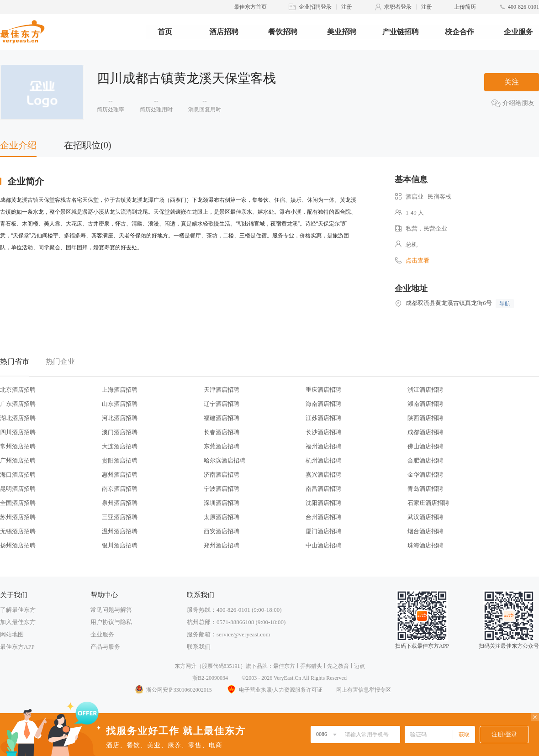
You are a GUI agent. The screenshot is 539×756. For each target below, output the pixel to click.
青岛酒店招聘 (425, 489)
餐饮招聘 (283, 32)
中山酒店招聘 (323, 545)
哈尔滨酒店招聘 (225, 460)
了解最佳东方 (18, 610)
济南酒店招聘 (222, 475)
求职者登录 (398, 7)
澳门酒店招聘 (120, 432)
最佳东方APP (17, 647)
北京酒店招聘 (18, 390)
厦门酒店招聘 (323, 531)
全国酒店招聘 (18, 503)
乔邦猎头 (311, 666)
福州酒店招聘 (323, 446)
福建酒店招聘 (222, 418)
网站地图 (12, 634)
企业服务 (518, 32)
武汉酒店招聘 (425, 517)
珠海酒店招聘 (425, 545)
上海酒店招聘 (120, 390)
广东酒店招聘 (18, 404)
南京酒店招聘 (120, 489)
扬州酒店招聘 (18, 545)
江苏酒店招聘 (323, 418)
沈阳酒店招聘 (323, 503)
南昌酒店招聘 (323, 489)
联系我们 (199, 647)
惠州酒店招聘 (120, 475)
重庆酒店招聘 (323, 390)
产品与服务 (105, 647)
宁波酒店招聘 (222, 489)
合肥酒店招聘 (425, 460)
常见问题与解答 (111, 610)
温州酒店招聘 (120, 531)
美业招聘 (342, 32)
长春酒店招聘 (222, 432)
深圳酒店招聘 (222, 503)
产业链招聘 (401, 32)
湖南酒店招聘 (425, 404)
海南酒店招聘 (323, 404)
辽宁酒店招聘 (222, 404)
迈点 (359, 666)
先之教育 (338, 666)
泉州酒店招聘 (120, 503)
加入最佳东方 (18, 622)
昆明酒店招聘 (18, 489)
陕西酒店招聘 (425, 418)
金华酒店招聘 (425, 475)
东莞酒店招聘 (222, 446)
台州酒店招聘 (323, 517)
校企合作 (460, 32)
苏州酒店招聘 (18, 517)
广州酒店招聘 (18, 460)
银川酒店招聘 (120, 545)
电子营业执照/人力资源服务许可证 (274, 690)
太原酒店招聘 (222, 517)
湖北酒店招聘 (18, 418)
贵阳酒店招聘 (120, 460)
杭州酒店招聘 (323, 460)
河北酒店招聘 (120, 418)
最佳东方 (284, 666)
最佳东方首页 (250, 7)
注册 (347, 7)
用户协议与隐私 (111, 622)
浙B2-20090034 (210, 678)
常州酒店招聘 (18, 446)
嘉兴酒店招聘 (323, 475)
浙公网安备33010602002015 (173, 690)
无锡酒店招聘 (18, 531)
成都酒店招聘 (425, 432)
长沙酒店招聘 (323, 432)
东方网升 (185, 666)
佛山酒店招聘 (425, 446)
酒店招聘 (224, 32)
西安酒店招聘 (222, 531)
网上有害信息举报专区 (364, 690)
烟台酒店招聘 (425, 531)
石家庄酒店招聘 (428, 503)
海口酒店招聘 (18, 475)
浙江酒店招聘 (425, 390)
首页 (165, 32)
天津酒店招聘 (222, 390)
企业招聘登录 (315, 7)
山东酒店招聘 (120, 404)
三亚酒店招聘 (120, 517)
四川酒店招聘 (18, 432)
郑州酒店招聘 (222, 545)
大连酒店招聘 (120, 446)
